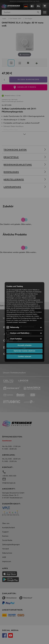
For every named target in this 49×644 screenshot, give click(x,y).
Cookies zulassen (25, 357)
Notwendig (15, 327)
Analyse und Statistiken (20, 333)
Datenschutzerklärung (13, 314)
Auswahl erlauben (25, 345)
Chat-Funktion (16, 339)
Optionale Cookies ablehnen (24, 351)
